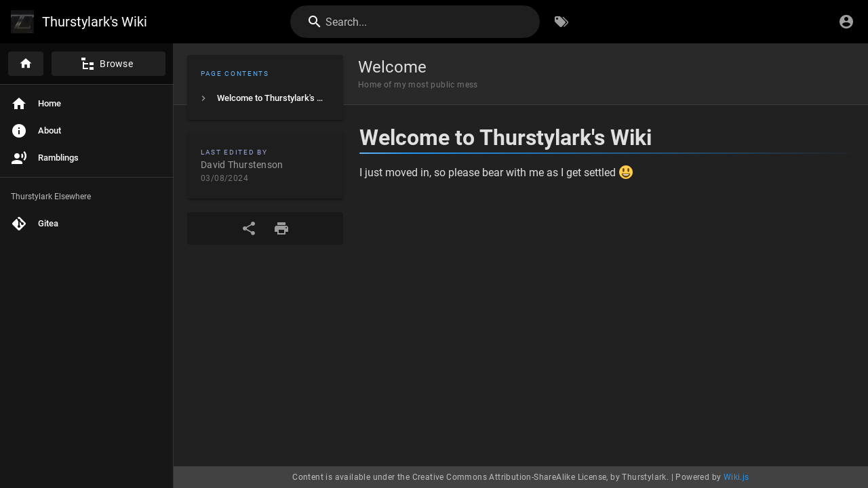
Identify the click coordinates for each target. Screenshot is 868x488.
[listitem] (265, 98)
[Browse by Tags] (561, 22)
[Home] (26, 64)
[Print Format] (281, 228)
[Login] (846, 22)
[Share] (249, 228)
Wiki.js (736, 477)
